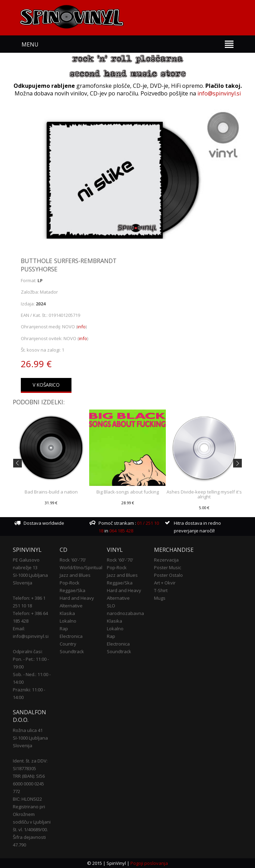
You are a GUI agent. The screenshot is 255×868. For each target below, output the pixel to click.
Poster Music (168, 567)
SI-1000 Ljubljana (30, 575)
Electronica (71, 636)
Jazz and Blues (75, 575)
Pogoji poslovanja (149, 863)
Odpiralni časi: (28, 651)
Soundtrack (72, 651)
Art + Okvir (165, 583)
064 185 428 (121, 531)
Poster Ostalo (168, 575)
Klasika (67, 613)
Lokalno (68, 621)
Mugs (160, 598)
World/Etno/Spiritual (81, 567)
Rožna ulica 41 (28, 730)
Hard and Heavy (77, 598)
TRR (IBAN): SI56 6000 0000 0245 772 (29, 784)
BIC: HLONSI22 (27, 799)
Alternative (71, 606)
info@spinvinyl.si (219, 93)
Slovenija (23, 583)
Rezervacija (166, 560)
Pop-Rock (70, 583)
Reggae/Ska (73, 590)
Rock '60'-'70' (73, 560)
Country (68, 644)
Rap (64, 629)
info (82, 327)
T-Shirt (161, 590)
